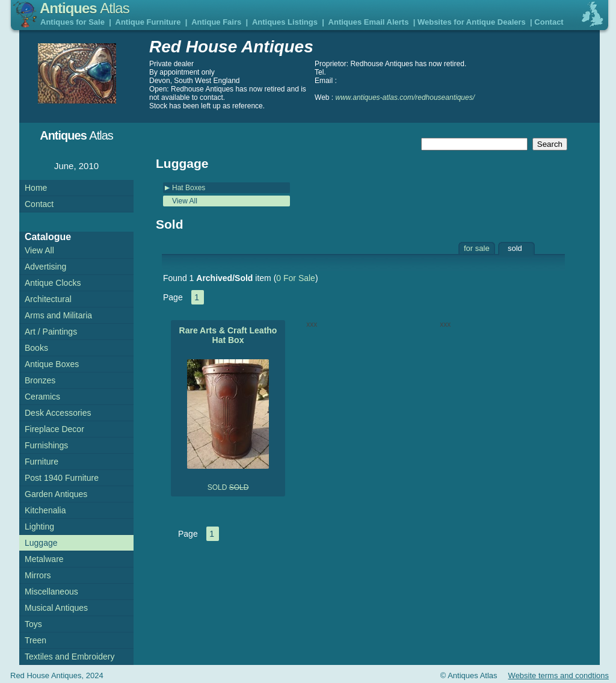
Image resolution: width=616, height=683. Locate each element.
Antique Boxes (52, 364)
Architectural (48, 299)
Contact (549, 22)
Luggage (41, 543)
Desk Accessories (58, 413)
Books (36, 348)
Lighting (39, 527)
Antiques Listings (285, 22)
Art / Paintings (51, 332)
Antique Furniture (148, 22)
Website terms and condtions (559, 675)
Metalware (44, 559)
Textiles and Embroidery (69, 657)
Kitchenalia (45, 510)
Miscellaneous (51, 592)
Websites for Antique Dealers (472, 22)
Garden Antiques (56, 494)
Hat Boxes (189, 188)
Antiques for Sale (72, 22)
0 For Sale (296, 278)
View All (185, 201)
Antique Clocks (53, 283)
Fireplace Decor (54, 429)
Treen (35, 640)
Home (36, 188)
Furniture (42, 462)
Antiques (85, 8)
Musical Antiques (56, 608)
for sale (477, 248)
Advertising (45, 267)
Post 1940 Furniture (62, 478)
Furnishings (46, 445)
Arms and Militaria (58, 315)
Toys (33, 624)
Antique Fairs (216, 22)
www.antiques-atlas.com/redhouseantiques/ (405, 97)
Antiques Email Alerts (369, 22)
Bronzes (40, 380)
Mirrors (38, 575)
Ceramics (42, 397)
